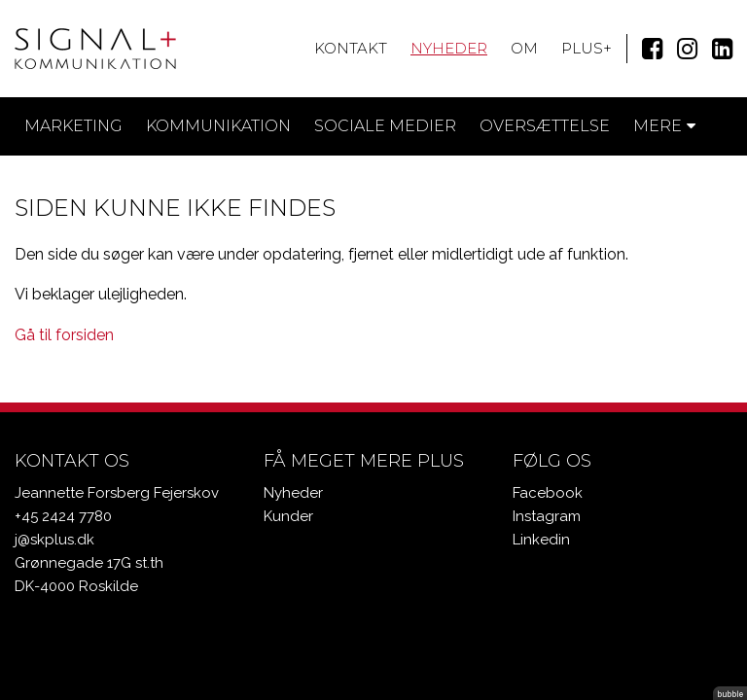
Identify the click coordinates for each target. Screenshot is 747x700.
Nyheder (449, 48)
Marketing (73, 126)
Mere (664, 126)
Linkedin (541, 540)
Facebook (548, 493)
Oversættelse (545, 126)
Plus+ (587, 48)
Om (524, 48)
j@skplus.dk (54, 540)
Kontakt (351, 48)
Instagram (547, 516)
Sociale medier (385, 126)
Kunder (288, 516)
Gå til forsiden (64, 335)
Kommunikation (218, 126)
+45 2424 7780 (63, 516)
